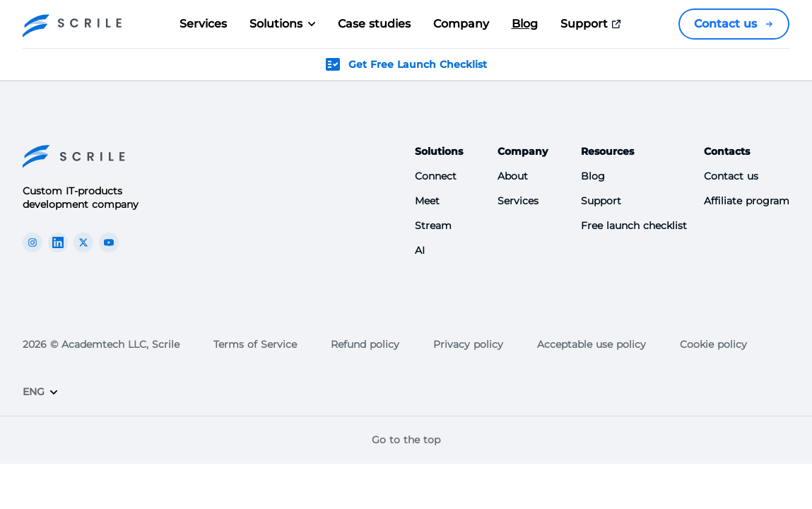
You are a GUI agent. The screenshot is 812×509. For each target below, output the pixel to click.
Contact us (734, 24)
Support (593, 24)
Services (203, 24)
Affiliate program (747, 201)
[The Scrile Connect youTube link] (109, 242)
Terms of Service (255, 344)
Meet (427, 201)
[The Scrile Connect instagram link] (33, 242)
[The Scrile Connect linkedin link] (58, 242)
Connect (436, 176)
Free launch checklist (634, 226)
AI (420, 250)
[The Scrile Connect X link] (83, 242)
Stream (433, 226)
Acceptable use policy (592, 344)
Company (461, 24)
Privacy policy (468, 344)
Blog (525, 24)
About (513, 176)
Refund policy (365, 344)
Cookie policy (713, 344)
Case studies (374, 24)
